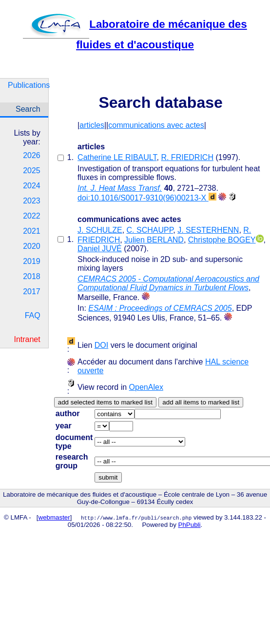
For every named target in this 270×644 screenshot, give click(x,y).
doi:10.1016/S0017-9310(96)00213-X (147, 198)
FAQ (33, 315)
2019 (32, 261)
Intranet (27, 339)
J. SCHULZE (100, 230)
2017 (32, 292)
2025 (32, 171)
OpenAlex (146, 387)
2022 (32, 216)
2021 (32, 231)
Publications (28, 85)
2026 (32, 155)
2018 (32, 276)
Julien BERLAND (154, 240)
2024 (32, 186)
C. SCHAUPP (150, 230)
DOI (101, 345)
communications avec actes (156, 125)
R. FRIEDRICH (187, 157)
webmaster (54, 517)
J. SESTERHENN (208, 230)
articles (92, 125)
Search (28, 109)
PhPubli (190, 525)
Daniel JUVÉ (100, 249)
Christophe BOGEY (222, 240)
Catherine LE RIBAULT (117, 157)
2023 (32, 201)
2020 (32, 246)
